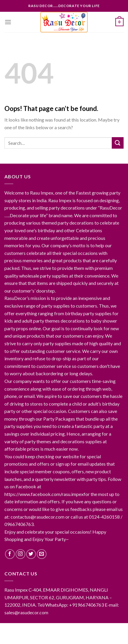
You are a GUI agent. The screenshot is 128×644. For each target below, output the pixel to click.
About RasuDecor (40, 629)
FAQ (89, 634)
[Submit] (118, 143)
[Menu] (8, 22)
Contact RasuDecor (84, 629)
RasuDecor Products (59, 634)
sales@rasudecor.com (26, 612)
